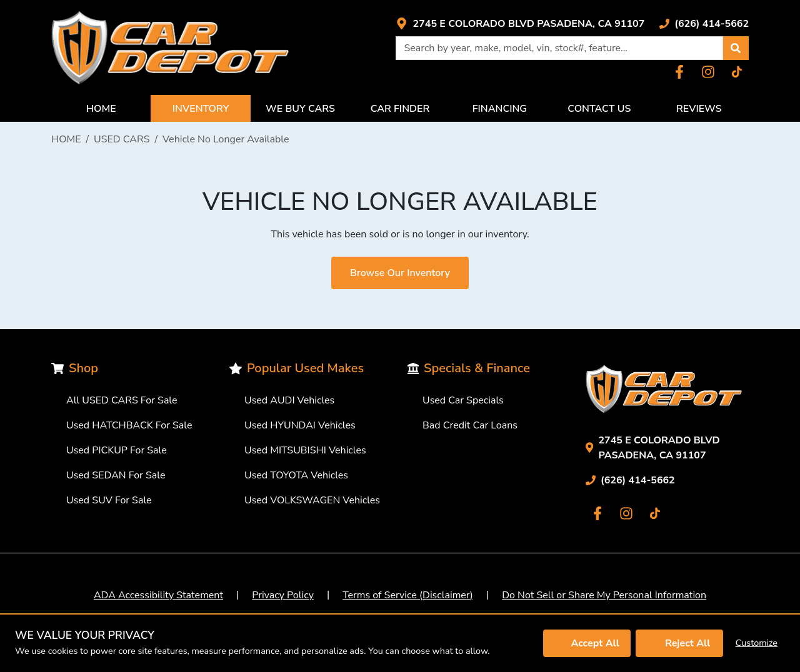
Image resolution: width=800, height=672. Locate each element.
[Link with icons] (520, 24)
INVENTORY (201, 109)
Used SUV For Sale (109, 500)
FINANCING (500, 109)
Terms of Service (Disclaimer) (408, 595)
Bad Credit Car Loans (470, 425)
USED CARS (122, 139)
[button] (736, 48)
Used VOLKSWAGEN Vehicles (312, 500)
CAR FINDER (400, 109)
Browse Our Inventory (400, 273)
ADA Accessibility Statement (158, 595)
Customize (757, 643)
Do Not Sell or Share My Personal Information (604, 595)
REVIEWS (699, 109)
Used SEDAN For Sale (116, 475)
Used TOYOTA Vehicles (296, 475)
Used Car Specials (463, 400)
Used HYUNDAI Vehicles (300, 425)
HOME (101, 109)
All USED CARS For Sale (122, 400)
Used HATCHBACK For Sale (129, 425)
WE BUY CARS (300, 109)
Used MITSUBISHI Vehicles (305, 450)
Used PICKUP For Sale (117, 450)
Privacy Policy (283, 595)
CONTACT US (599, 109)
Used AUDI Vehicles (289, 400)
